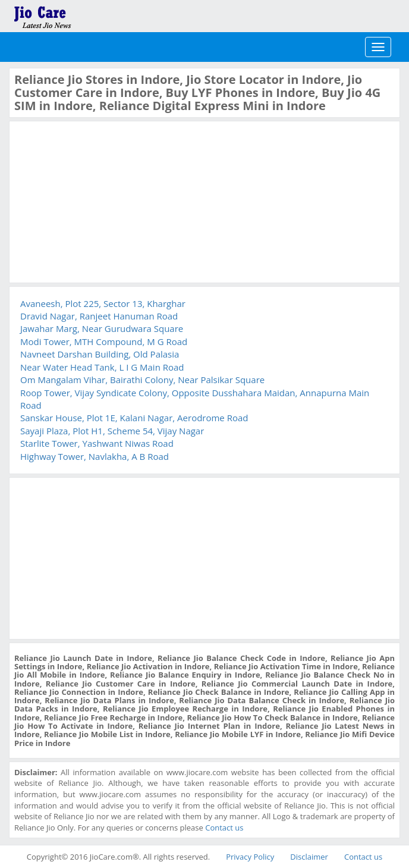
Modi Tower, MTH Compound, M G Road (104, 341)
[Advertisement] (103, 200)
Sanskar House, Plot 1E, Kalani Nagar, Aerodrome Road (134, 418)
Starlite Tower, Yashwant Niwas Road (97, 443)
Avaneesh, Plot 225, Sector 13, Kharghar (103, 303)
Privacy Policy (250, 857)
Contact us (224, 828)
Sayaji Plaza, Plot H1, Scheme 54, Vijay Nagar (112, 431)
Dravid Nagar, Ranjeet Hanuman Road (99, 316)
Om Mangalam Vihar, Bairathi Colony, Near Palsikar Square (142, 380)
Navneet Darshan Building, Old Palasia (100, 354)
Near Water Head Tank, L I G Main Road (102, 367)
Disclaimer (309, 857)
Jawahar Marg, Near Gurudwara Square (102, 328)
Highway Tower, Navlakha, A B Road (95, 456)
